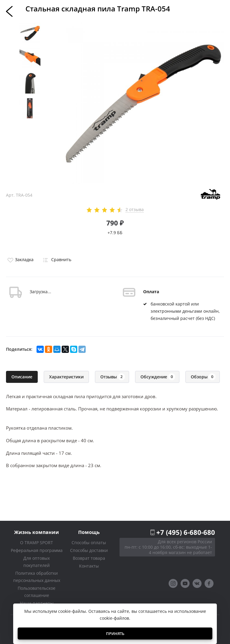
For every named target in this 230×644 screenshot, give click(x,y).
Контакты (89, 566)
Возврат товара (89, 558)
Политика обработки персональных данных (37, 577)
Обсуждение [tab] (158, 377)
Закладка (20, 259)
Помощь (89, 532)
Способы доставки (89, 550)
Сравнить (56, 259)
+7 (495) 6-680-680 (186, 532)
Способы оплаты (89, 543)
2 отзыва (135, 210)
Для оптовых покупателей (37, 562)
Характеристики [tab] (66, 377)
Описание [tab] (22, 377)
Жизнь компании (37, 532)
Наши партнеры (37, 603)
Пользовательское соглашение (37, 592)
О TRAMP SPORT (37, 543)
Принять (115, 634)
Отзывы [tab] (113, 377)
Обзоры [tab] (203, 377)
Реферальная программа (37, 550)
